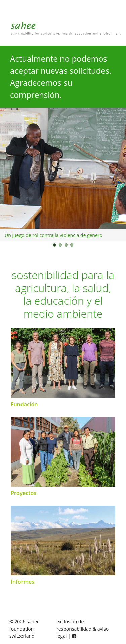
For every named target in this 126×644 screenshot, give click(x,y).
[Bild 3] (66, 245)
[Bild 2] (60, 245)
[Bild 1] (55, 245)
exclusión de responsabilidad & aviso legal (82, 629)
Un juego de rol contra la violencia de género (54, 235)
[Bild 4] (72, 245)
